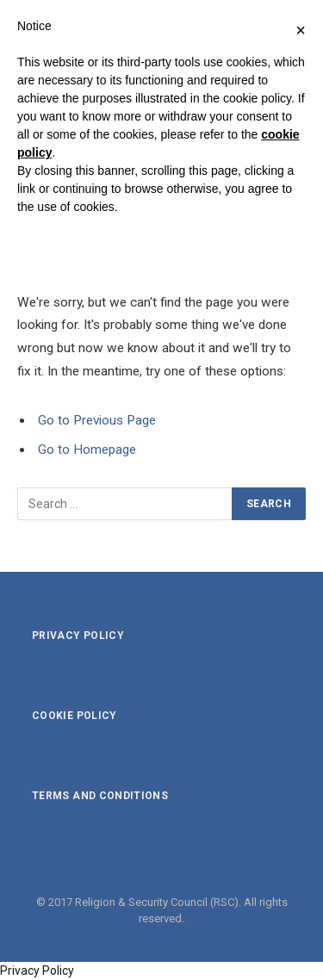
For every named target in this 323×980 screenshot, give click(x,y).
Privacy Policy (37, 971)
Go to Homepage (87, 450)
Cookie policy (75, 716)
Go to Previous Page (97, 420)
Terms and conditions (100, 796)
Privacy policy (78, 636)
